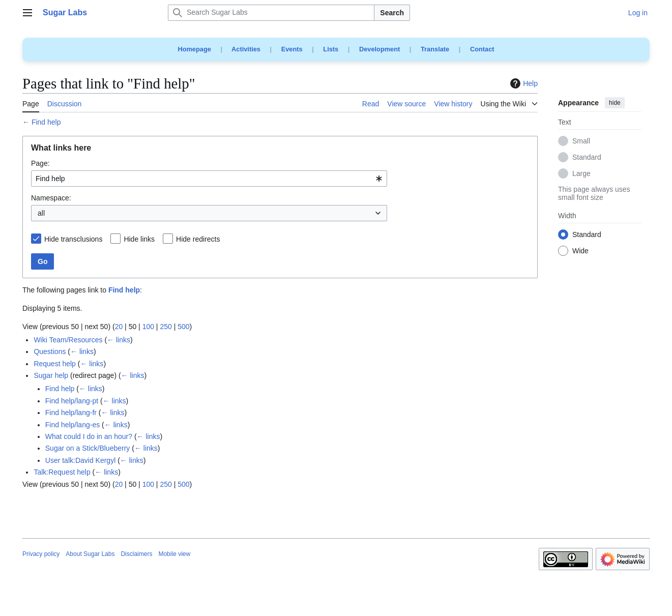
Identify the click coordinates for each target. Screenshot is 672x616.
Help (523, 83)
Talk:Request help (62, 472)
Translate (435, 49)
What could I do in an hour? (89, 436)
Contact (482, 49)
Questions (50, 351)
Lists (331, 49)
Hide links (139, 239)
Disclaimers (136, 554)
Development (379, 49)
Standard (587, 158)
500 (183, 327)
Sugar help (51, 375)
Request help (55, 364)
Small (581, 141)
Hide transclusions (73, 239)
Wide (580, 251)
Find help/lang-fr (71, 413)
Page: (40, 163)
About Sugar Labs (90, 554)
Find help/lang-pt (72, 401)
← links (119, 340)
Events (292, 49)
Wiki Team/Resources (68, 340)
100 (148, 327)
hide (615, 103)
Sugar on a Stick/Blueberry (88, 448)
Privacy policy (41, 554)
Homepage (194, 49)
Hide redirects (198, 239)
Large (581, 174)
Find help (46, 122)
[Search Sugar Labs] (271, 13)
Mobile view (174, 554)
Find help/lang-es (72, 425)
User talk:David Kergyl (81, 460)
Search (392, 13)
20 (119, 327)
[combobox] (209, 179)
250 (166, 327)
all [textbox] (41, 213)
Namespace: (51, 198)
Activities (246, 49)
